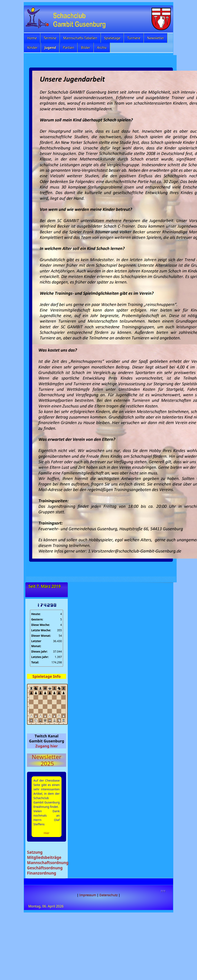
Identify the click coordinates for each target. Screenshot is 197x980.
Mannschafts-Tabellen (80, 38)
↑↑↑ (163, 891)
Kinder (32, 48)
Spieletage (112, 38)
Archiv (102, 48)
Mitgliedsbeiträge (44, 857)
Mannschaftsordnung (48, 863)
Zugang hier (47, 746)
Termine (50, 38)
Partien (68, 48)
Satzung (35, 852)
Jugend (50, 48)
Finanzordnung (42, 873)
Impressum (88, 895)
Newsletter (156, 38)
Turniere (134, 38)
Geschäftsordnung (45, 868)
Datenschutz (108, 895)
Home (32, 38)
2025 (46, 763)
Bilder (85, 48)
